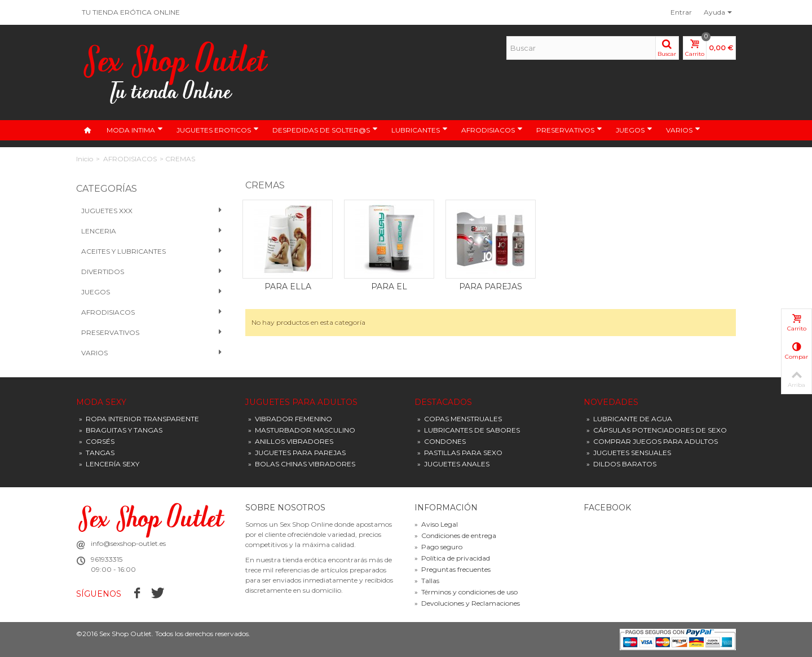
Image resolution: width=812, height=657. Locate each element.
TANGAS (97, 453)
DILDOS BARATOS (621, 464)
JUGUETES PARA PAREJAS (297, 453)
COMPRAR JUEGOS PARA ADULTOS (652, 441)
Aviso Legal (436, 524)
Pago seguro (438, 547)
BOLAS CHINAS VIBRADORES (302, 464)
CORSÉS (97, 441)
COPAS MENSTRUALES (460, 419)
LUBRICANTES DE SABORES (469, 430)
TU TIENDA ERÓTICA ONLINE (131, 12)
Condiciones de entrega (455, 535)
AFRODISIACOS (492, 130)
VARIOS (683, 130)
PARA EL (389, 286)
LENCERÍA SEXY (109, 464)
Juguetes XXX (152, 211)
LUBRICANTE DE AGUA (629, 419)
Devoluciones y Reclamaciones (467, 603)
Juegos (152, 292)
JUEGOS (634, 130)
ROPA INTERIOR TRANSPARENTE (139, 419)
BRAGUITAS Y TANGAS (121, 430)
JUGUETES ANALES (453, 464)
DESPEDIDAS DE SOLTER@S (325, 130)
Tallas (427, 581)
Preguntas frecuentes (453, 569)
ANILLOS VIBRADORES (291, 441)
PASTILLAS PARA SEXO (460, 453)
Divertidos (152, 272)
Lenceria (152, 231)
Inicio (85, 159)
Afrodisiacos (152, 312)
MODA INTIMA (135, 130)
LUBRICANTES (420, 130)
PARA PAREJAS (491, 286)
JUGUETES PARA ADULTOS (301, 402)
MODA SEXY (101, 402)
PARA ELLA (288, 286)
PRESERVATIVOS (569, 130)
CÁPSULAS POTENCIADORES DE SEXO (657, 430)
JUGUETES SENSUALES (629, 453)
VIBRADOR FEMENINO (290, 419)
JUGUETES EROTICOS (218, 130)
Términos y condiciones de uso (466, 592)
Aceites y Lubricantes (152, 252)
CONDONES (442, 441)
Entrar (681, 12)
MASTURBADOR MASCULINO (302, 430)
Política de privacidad (452, 558)
